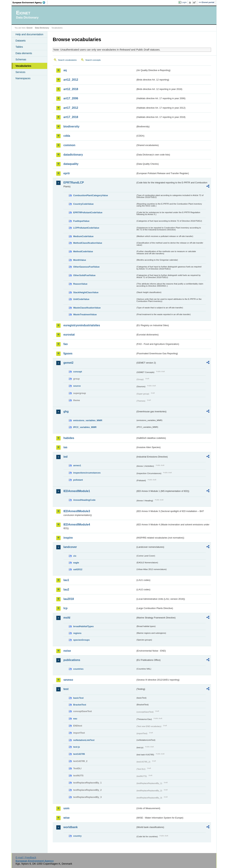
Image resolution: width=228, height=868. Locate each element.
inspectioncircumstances (87, 473)
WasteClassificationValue (87, 308)
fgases (68, 353)
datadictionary (73, 155)
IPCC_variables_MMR (85, 427)
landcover (70, 547)
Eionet (29, 28)
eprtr (67, 173)
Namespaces (23, 78)
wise (67, 818)
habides (69, 438)
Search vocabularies (67, 60)
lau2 (66, 589)
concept (78, 372)
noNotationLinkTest (84, 740)
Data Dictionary (42, 28)
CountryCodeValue (83, 204)
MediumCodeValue (83, 236)
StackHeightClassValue (86, 292)
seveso (68, 680)
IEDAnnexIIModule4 (77, 525)
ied (65, 457)
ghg (66, 411)
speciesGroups (81, 640)
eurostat (69, 335)
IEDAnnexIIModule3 (77, 511)
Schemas (21, 59)
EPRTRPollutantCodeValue (88, 212)
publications (72, 660)
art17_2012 (71, 108)
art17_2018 (71, 117)
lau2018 (69, 599)
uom (66, 808)
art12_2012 (71, 80)
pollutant (78, 480)
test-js (77, 747)
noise (67, 651)
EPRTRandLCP (74, 183)
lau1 (66, 580)
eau (75, 719)
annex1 (77, 465)
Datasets (21, 41)
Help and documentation (29, 34)
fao (66, 344)
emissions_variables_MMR (88, 420)
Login (184, 2)
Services (20, 72)
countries (78, 669)
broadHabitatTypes (83, 626)
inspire (68, 538)
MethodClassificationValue (88, 243)
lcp (65, 608)
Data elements (24, 53)
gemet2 (68, 363)
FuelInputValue (81, 221)
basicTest (78, 698)
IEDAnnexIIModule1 (77, 491)
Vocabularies (23, 66)
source (77, 386)
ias (65, 447)
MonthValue (80, 260)
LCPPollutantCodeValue (86, 228)
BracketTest (80, 705)
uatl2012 (78, 569)
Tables (19, 47)
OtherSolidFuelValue (84, 275)
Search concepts (93, 60)
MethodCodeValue (83, 251)
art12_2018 (71, 89)
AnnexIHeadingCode (84, 500)
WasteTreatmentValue (85, 314)
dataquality (71, 164)
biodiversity (71, 126)
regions (77, 633)
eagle (76, 563)
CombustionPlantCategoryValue (91, 195)
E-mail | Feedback (26, 857)
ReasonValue (80, 284)
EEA (30, 2)
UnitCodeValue (81, 299)
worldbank (71, 827)
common (69, 145)
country (77, 836)
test (66, 689)
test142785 (79, 754)
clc (75, 556)
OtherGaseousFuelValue (86, 267)
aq (65, 70)
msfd (67, 618)
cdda (67, 136)
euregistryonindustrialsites (82, 325)
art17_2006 (71, 98)
